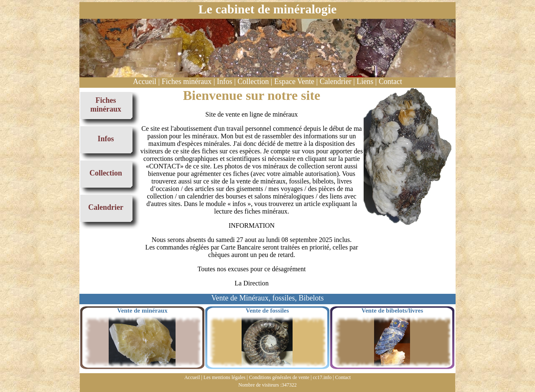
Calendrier (336, 81)
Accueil (145, 81)
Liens (365, 81)
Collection (253, 81)
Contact (390, 81)
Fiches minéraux (187, 81)
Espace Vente (294, 81)
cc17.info (322, 377)
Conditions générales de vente (279, 377)
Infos (225, 81)
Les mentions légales (225, 377)
